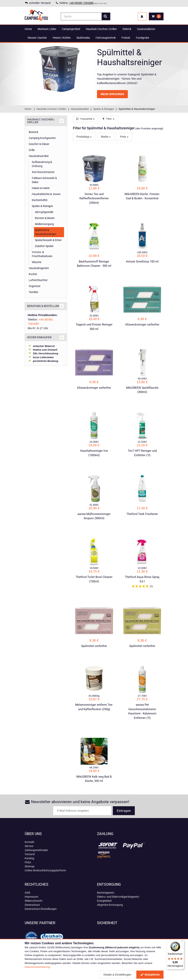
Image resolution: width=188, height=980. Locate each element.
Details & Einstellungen (117, 975)
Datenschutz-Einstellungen (41, 909)
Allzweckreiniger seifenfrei (142, 325)
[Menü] (182, 942)
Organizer (35, 286)
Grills (32, 150)
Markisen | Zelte (47, 29)
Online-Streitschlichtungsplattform (45, 870)
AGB (27, 893)
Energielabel (104, 901)
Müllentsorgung (44, 224)
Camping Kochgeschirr (42, 138)
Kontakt (30, 842)
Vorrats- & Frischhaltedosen (42, 254)
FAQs (28, 862)
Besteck (33, 132)
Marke (106, 137)
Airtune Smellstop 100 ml (142, 262)
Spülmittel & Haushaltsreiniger (46, 232)
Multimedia (83, 38)
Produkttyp (84, 137)
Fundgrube (142, 38)
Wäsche (37, 262)
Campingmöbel (71, 29)
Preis (124, 137)
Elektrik (127, 29)
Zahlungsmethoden (36, 850)
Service (29, 846)
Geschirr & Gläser (39, 144)
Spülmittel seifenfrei (94, 646)
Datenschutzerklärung (37, 967)
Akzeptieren (150, 975)
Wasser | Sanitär (37, 38)
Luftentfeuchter (38, 280)
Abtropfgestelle (44, 212)
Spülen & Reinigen (42, 206)
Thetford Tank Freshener (142, 514)
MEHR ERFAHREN (112, 94)
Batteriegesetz (106, 893)
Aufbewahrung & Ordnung (42, 164)
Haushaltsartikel (39, 156)
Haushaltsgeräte (39, 268)
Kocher (33, 274)
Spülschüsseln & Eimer (48, 240)
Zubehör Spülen (44, 246)
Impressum (31, 897)
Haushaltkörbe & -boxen (46, 194)
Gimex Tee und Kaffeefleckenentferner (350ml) (94, 198)
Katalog (29, 858)
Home (28, 29)
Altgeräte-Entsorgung (110, 905)
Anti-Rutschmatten (43, 172)
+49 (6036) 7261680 (81, 3)
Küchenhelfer (40, 200)
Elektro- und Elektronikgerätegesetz (118, 897)
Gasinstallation (146, 29)
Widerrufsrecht (34, 901)
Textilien (34, 292)
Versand (30, 854)
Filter (109, 119)
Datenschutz (32, 905)
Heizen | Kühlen (62, 38)
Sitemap (30, 866)
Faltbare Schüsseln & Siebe (44, 180)
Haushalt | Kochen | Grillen (101, 29)
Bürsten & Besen (45, 218)
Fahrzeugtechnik (106, 38)
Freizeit (126, 38)
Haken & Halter (41, 188)
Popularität (85, 119)
